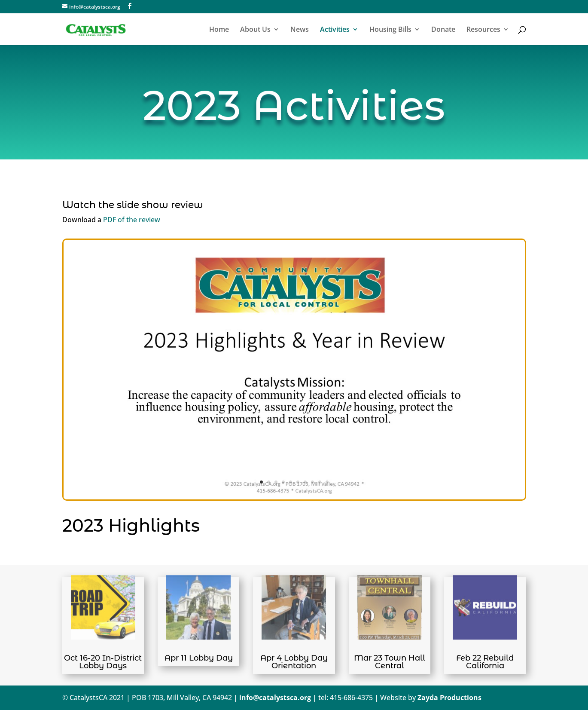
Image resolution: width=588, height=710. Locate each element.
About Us (255, 30)
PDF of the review (132, 220)
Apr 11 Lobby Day (199, 658)
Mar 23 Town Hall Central (390, 662)
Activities (335, 30)
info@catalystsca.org (275, 698)
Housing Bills (390, 30)
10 (327, 482)
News (300, 30)
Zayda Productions (449, 698)
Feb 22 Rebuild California (485, 662)
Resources (483, 30)
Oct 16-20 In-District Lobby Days (103, 662)
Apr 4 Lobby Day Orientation (294, 662)
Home (219, 30)
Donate (443, 30)
